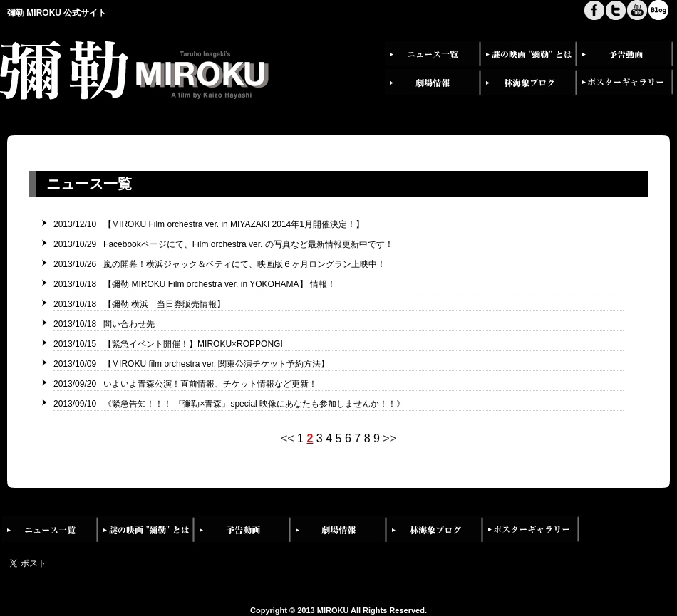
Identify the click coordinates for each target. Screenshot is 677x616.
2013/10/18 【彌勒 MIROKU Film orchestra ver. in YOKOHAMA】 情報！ (195, 284)
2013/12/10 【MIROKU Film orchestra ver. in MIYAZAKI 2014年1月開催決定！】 (209, 224)
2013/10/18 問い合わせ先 (104, 324)
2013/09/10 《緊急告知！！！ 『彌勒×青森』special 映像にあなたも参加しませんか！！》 (229, 404)
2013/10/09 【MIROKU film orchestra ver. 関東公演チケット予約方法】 (191, 364)
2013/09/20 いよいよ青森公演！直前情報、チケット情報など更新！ (185, 384)
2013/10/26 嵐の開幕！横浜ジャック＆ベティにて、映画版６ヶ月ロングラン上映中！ (219, 264)
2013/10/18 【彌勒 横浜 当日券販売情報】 (139, 304)
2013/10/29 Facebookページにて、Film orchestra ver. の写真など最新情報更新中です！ (223, 244)
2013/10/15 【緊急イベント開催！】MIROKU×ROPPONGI (168, 344)
